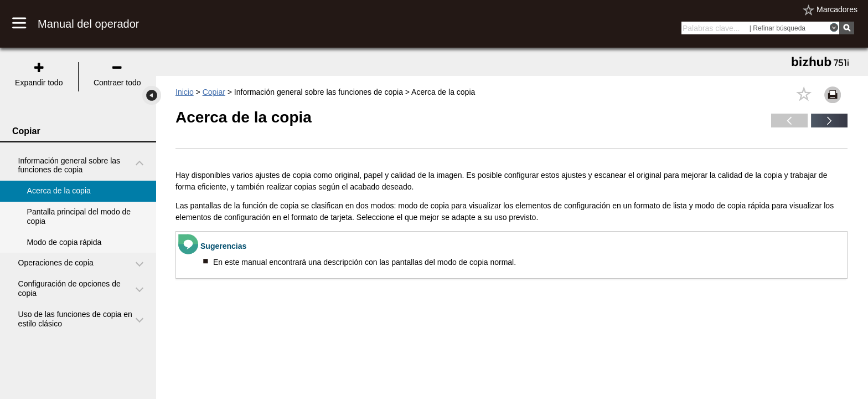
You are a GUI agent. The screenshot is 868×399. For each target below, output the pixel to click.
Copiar (214, 92)
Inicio (185, 92)
